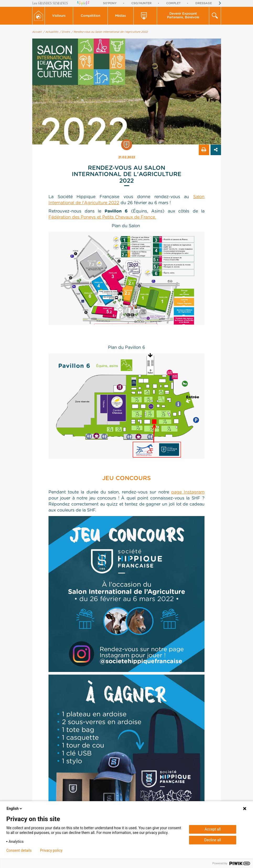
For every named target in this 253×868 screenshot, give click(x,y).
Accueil (37, 32)
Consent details (19, 850)
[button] (59, 16)
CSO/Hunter (141, 3)
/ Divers (65, 32)
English (15, 809)
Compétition (90, 16)
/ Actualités (51, 32)
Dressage (204, 3)
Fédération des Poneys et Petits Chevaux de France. (102, 217)
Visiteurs (59, 16)
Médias (120, 16)
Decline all (213, 840)
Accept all (213, 829)
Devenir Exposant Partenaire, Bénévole (183, 15)
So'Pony (110, 3)
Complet (173, 3)
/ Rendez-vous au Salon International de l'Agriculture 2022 (110, 32)
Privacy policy (51, 850)
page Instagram (188, 492)
